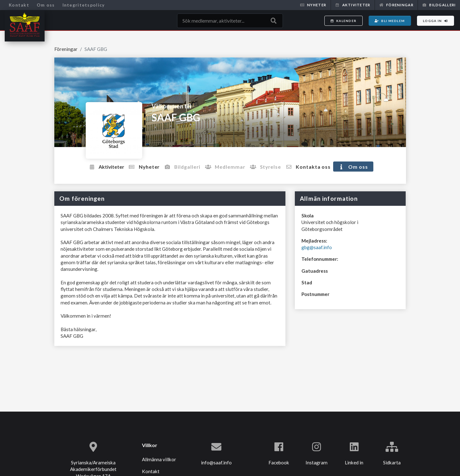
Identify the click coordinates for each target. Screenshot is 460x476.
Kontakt (19, 5)
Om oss (46, 5)
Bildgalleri (439, 5)
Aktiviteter (353, 5)
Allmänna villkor (159, 459)
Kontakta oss (316, 167)
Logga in (436, 21)
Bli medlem (390, 21)
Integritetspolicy (84, 5)
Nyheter (313, 5)
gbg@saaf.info (317, 247)
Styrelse (271, 167)
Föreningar (396, 5)
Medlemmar (228, 167)
